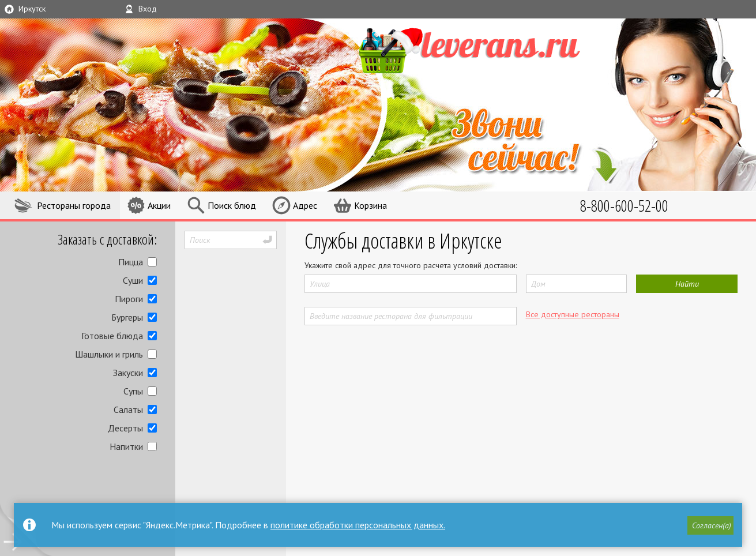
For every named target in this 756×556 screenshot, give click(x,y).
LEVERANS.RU (487, 49)
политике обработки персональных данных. (358, 525)
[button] (710, 525)
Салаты (128, 410)
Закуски (128, 373)
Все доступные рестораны (573, 314)
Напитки (126, 446)
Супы (133, 391)
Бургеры (127, 317)
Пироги (129, 299)
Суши (133, 280)
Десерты (125, 428)
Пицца (131, 262)
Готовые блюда (112, 336)
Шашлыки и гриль (109, 354)
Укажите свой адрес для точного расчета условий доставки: (411, 265)
